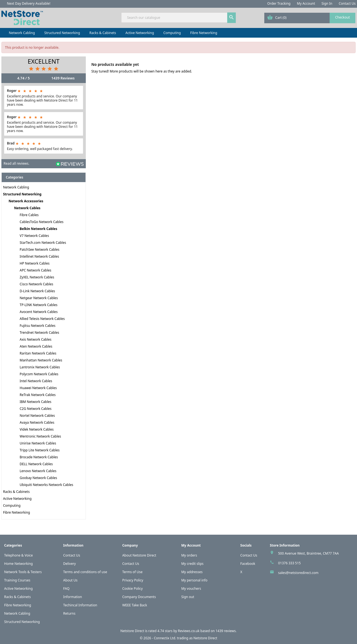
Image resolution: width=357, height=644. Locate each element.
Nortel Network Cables (37, 416)
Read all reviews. (16, 163)
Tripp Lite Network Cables (40, 450)
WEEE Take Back (135, 605)
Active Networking (140, 33)
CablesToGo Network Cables (42, 222)
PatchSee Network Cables (39, 249)
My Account (306, 3)
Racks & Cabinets (103, 33)
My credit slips (192, 564)
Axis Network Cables (36, 339)
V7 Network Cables (34, 236)
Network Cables (27, 208)
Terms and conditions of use (85, 572)
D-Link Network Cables (37, 291)
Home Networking (18, 564)
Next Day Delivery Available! (29, 3)
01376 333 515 (289, 563)
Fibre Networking (204, 33)
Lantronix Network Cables (40, 367)
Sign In (327, 3)
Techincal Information (80, 605)
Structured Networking (62, 33)
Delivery (69, 564)
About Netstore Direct (139, 555)
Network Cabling (22, 33)
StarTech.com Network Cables (43, 243)
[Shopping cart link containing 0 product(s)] (310, 18)
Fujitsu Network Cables (37, 326)
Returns (69, 613)
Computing (172, 33)
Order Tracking (279, 3)
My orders (189, 555)
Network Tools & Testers (23, 572)
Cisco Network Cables (36, 284)
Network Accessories (26, 201)
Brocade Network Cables (39, 457)
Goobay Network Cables (38, 478)
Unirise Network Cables (38, 443)
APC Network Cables (35, 270)
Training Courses (17, 580)
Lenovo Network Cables (38, 471)
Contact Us (347, 3)
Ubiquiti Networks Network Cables (46, 485)
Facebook (248, 564)
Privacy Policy (133, 580)
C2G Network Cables (36, 409)
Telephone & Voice (19, 555)
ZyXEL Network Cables (37, 277)
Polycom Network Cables (39, 374)
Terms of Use (132, 572)
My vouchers (191, 589)
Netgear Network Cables (39, 298)
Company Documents (139, 597)
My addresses (192, 572)
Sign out (188, 597)
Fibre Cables (29, 215)
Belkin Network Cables (38, 229)
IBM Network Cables (36, 402)
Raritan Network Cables (38, 353)
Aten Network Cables (36, 346)
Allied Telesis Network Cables (42, 319)
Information (73, 597)
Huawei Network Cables (38, 388)
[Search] (178, 18)
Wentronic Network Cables (40, 436)
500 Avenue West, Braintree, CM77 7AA (308, 553)
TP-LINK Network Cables (39, 305)
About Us (70, 580)
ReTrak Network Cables (38, 395)
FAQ (66, 589)
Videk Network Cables (37, 429)
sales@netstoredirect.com (298, 573)
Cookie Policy (133, 589)
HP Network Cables (35, 263)
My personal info (194, 580)
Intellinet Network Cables (39, 256)
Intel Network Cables (36, 381)
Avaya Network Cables (37, 422)
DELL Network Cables (36, 464)
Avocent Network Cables (39, 312)
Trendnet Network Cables (39, 333)
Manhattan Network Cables (41, 360)
